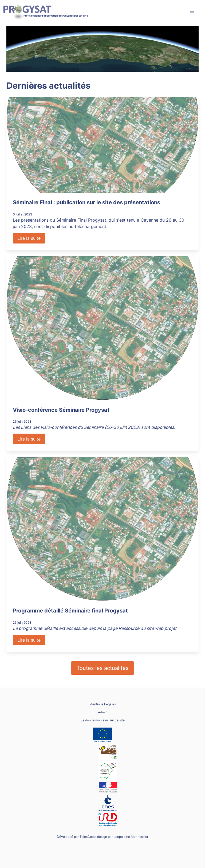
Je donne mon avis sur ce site (103, 720)
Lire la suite (29, 238)
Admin (103, 712)
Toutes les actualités (102, 668)
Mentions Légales (103, 704)
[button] (192, 13)
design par (123, 837)
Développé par (76, 837)
